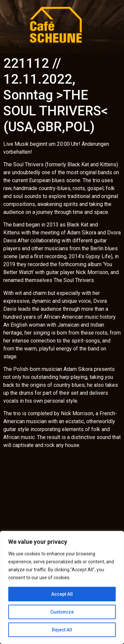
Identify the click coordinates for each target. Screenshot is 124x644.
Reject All (62, 630)
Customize (62, 612)
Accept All (62, 594)
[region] (62, 587)
